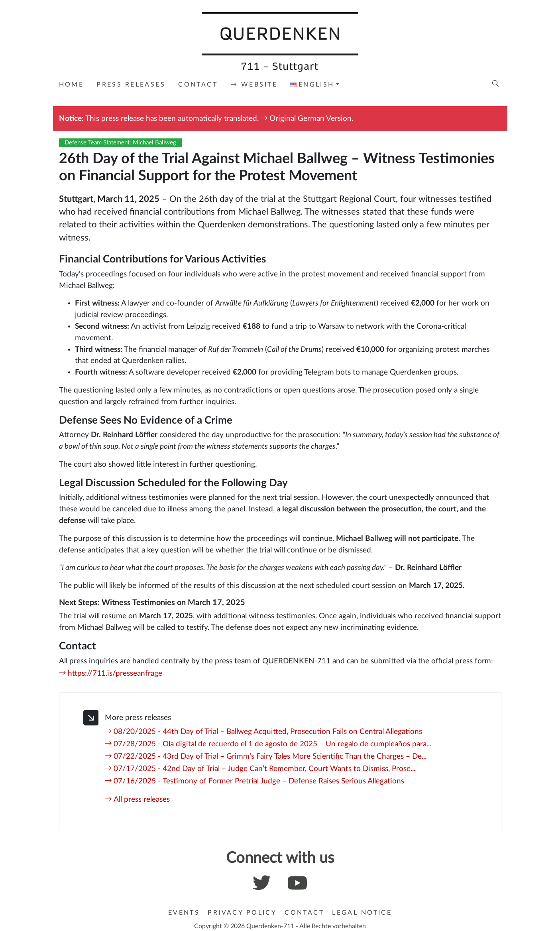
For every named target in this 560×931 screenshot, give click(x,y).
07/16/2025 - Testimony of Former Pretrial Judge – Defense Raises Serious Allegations (259, 781)
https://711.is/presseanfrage (115, 674)
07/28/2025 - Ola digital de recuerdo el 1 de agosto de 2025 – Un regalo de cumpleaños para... (272, 744)
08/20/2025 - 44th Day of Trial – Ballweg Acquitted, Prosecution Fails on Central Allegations (268, 732)
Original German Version (310, 119)
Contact (304, 913)
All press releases (142, 800)
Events (184, 913)
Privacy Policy (242, 913)
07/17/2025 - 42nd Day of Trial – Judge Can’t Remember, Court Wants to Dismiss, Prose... (264, 769)
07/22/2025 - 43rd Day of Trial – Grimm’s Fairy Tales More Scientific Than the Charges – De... (270, 756)
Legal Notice (362, 913)
